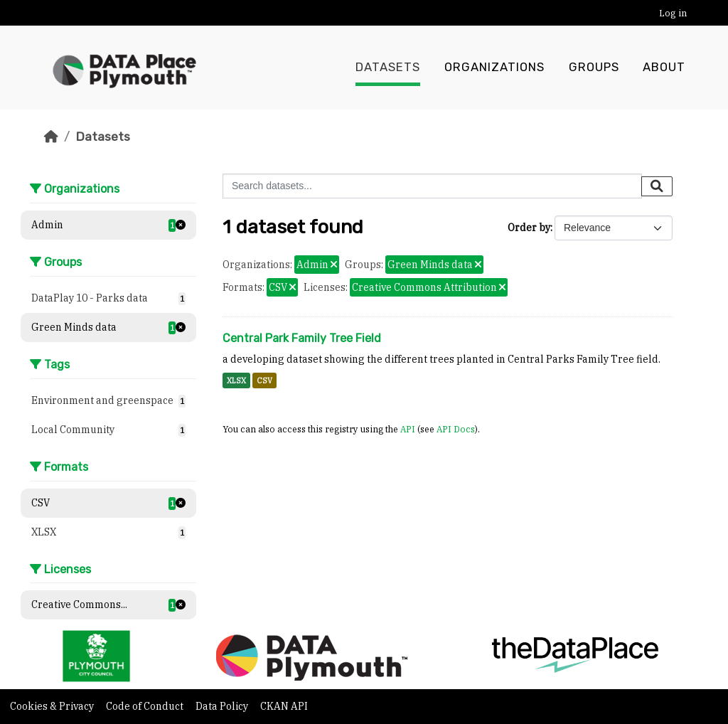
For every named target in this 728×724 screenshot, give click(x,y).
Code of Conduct (146, 706)
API (408, 429)
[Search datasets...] (432, 186)
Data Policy (223, 706)
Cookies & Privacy (53, 706)
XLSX (236, 380)
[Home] (51, 137)
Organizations (494, 68)
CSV (264, 380)
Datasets (388, 68)
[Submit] (657, 186)
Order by (529, 228)
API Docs (456, 429)
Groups (594, 68)
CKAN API (284, 706)
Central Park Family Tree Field (302, 338)
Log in (673, 13)
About (664, 68)
